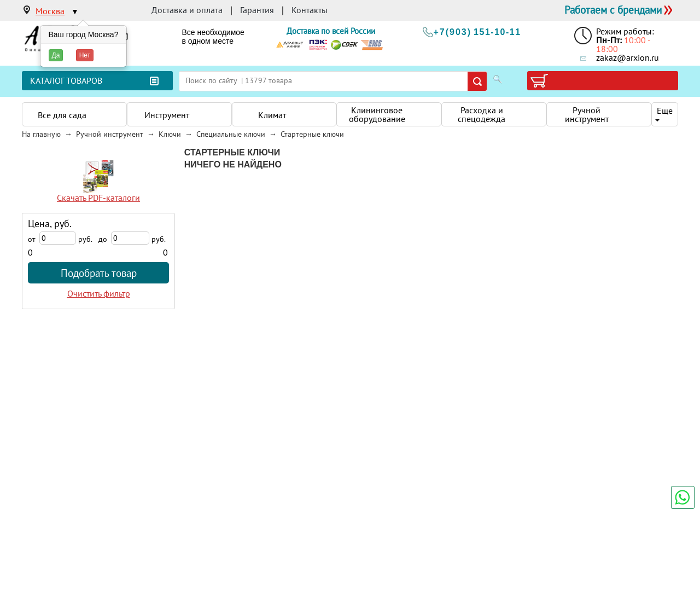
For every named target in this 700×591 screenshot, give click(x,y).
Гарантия (257, 10)
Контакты (310, 10)
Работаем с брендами (613, 10)
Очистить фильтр (99, 293)
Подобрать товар (99, 273)
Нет (85, 55)
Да (56, 55)
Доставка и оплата (187, 10)
